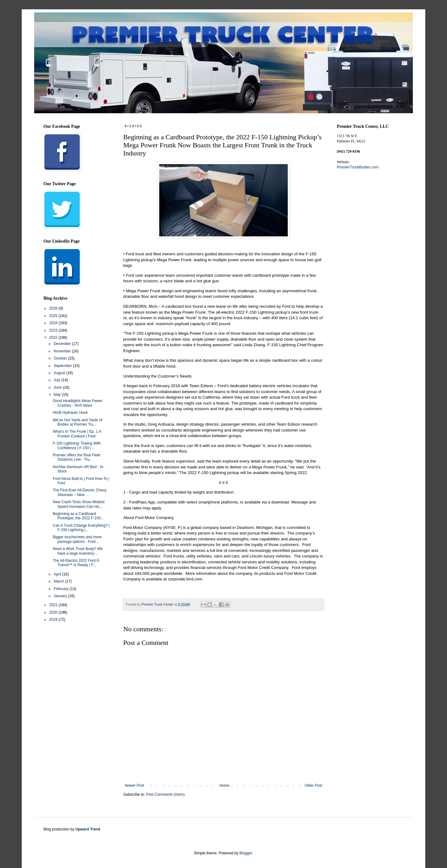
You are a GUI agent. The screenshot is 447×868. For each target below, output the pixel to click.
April (58, 574)
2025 (54, 316)
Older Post (313, 785)
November (63, 351)
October (61, 358)
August (60, 373)
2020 (54, 612)
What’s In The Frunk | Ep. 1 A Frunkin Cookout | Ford (77, 434)
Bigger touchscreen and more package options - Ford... (77, 539)
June (58, 387)
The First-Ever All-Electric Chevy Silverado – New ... (80, 492)
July (58, 380)
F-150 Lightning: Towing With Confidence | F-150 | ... (77, 445)
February (62, 589)
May (58, 395)
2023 (54, 330)
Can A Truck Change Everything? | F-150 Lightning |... (81, 528)
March (59, 581)
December (63, 344)
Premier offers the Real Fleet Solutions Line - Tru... (77, 457)
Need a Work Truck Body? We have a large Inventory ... (78, 551)
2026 (54, 308)
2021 (54, 605)
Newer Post (134, 785)
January (61, 596)
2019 (54, 620)
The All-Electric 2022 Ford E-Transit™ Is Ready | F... (77, 563)
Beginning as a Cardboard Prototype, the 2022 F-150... (78, 516)
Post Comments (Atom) (165, 794)
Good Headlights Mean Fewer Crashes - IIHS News (77, 403)
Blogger (246, 853)
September (63, 366)
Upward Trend (88, 829)
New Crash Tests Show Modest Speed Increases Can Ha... (79, 504)
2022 (54, 338)
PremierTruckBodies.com (358, 167)
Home (224, 785)
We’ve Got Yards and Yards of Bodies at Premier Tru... (78, 422)
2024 (54, 323)
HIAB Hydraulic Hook (70, 413)
